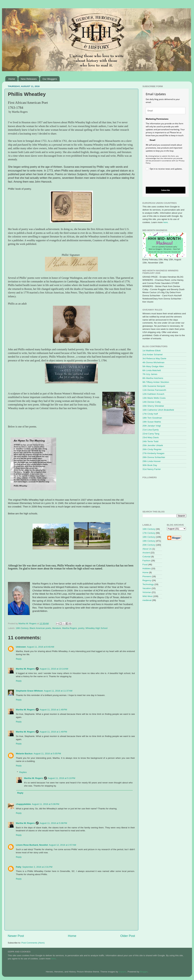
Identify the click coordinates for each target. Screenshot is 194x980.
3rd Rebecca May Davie (154, 358)
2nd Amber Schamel (153, 355)
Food (145, 565)
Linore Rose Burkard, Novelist (32, 845)
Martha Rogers (69, 628)
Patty (19, 867)
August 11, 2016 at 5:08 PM (53, 823)
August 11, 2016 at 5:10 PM (62, 778)
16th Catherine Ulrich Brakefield (158, 410)
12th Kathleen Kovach (153, 394)
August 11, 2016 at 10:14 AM (54, 669)
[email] (166, 111)
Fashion (146, 561)
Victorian (147, 592)
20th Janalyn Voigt (152, 426)
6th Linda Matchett (152, 370)
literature (57, 628)
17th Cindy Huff (150, 414)
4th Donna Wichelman (153, 362)
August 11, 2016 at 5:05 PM (47, 754)
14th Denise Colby (152, 402)
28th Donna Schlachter (154, 457)
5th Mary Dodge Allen (153, 366)
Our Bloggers (50, 79)
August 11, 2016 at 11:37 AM (58, 691)
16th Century (149, 529)
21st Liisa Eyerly (151, 430)
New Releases (29, 79)
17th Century (149, 533)
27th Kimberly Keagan (153, 453)
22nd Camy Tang (151, 434)
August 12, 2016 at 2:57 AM (63, 845)
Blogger (144, 972)
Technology (148, 584)
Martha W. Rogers (25, 669)
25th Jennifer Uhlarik (153, 445)
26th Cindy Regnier (152, 449)
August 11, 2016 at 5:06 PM (46, 804)
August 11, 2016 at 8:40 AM (41, 647)
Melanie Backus (24, 754)
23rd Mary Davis (151, 437)
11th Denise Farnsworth (154, 390)
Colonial (146, 557)
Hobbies (147, 568)
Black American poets (40, 628)
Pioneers (147, 576)
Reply (19, 659)
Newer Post (16, 936)
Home (12, 79)
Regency (147, 580)
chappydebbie (23, 804)
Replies (23, 772)
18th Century (22, 628)
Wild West (147, 596)
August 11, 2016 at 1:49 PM (53, 710)
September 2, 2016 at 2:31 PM (37, 867)
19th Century (149, 541)
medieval (147, 600)
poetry (81, 628)
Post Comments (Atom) (33, 943)
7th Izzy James (150, 374)
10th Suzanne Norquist (154, 386)
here (165, 222)
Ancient (146, 553)
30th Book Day (150, 465)
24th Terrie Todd (150, 441)
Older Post (128, 936)
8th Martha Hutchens (153, 378)
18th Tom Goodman (152, 418)
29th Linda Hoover (152, 461)
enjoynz (123, 972)
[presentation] (163, 179)
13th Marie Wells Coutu (154, 398)
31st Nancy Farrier (152, 469)
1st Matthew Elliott (152, 351)
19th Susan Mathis (152, 422)
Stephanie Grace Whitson (29, 691)
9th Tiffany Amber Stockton (156, 382)
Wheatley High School (96, 628)
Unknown (21, 647)
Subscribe (166, 190)
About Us (147, 549)
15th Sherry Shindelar (153, 406)
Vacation (147, 588)
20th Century (149, 545)
